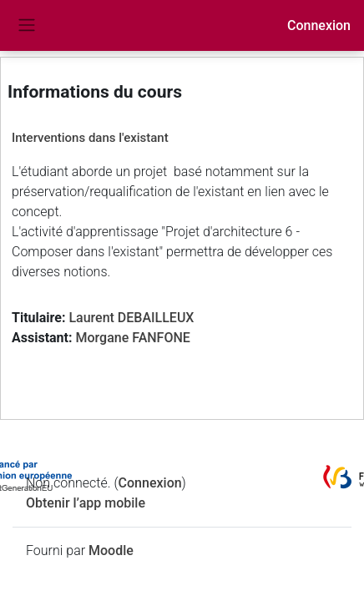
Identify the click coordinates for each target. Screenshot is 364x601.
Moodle (111, 550)
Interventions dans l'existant (90, 138)
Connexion (319, 25)
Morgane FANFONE (132, 338)
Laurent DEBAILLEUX (131, 318)
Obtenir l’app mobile (86, 503)
